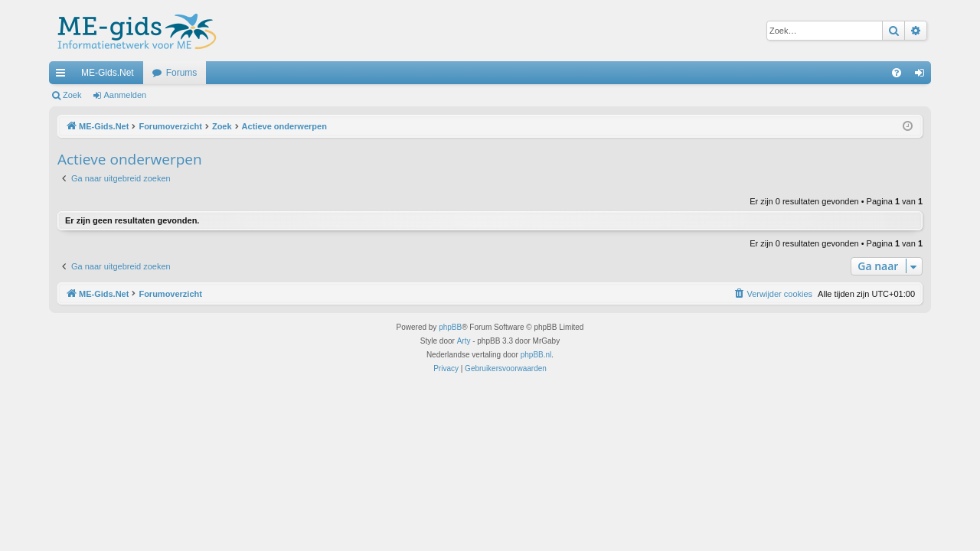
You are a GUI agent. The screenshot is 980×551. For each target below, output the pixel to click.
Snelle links (64, 76)
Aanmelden (126, 95)
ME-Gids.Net (108, 73)
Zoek (72, 95)
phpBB (450, 327)
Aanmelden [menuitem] (923, 76)
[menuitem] (897, 73)
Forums (182, 73)
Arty (464, 341)
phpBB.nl (536, 355)
